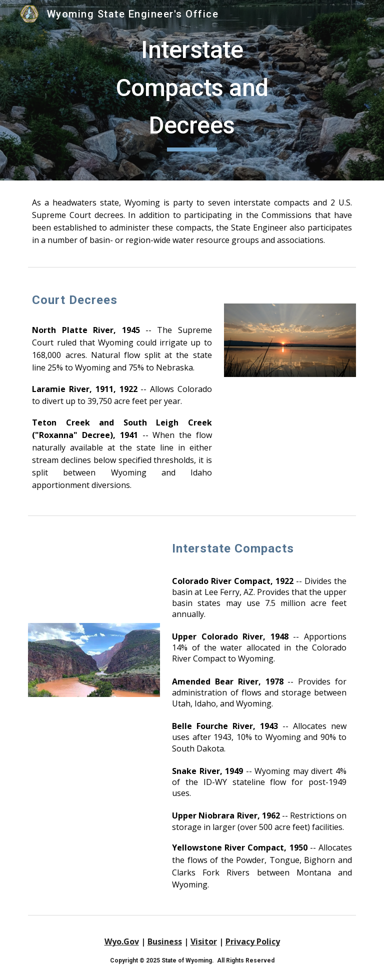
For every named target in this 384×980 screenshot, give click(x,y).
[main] (192, 90)
